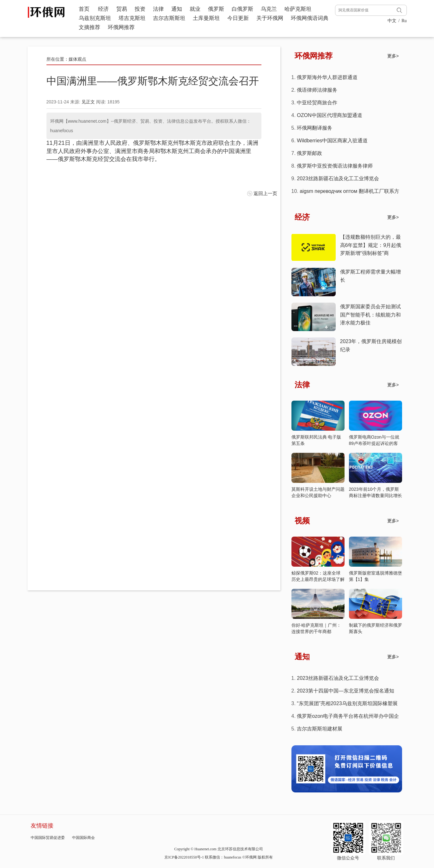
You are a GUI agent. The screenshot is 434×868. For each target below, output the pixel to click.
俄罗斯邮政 (309, 153)
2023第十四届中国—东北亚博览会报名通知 (345, 691)
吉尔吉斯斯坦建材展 (320, 729)
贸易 (122, 9)
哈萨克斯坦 (298, 9)
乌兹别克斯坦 (95, 18)
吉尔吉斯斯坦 (169, 18)
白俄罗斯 (242, 9)
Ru (404, 21)
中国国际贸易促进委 (48, 838)
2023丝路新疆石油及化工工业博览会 (338, 179)
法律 (158, 9)
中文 (392, 21)
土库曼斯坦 (206, 18)
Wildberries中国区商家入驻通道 (332, 141)
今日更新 (238, 18)
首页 (84, 9)
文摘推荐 (89, 27)
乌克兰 (269, 9)
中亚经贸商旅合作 (317, 103)
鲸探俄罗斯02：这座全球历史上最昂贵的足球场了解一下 (318, 579)
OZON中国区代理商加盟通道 (329, 115)
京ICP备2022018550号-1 (184, 857)
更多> (393, 56)
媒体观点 (77, 59)
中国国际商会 (83, 838)
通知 (177, 9)
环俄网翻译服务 (315, 128)
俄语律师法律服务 (317, 90)
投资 (140, 9)
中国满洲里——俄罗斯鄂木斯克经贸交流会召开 (153, 81)
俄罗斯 (216, 9)
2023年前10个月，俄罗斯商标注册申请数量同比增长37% (376, 496)
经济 (103, 9)
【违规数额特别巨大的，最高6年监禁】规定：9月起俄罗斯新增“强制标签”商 (371, 245)
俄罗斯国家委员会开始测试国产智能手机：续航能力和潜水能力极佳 (370, 315)
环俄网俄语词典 (310, 18)
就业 (195, 9)
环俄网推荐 (121, 27)
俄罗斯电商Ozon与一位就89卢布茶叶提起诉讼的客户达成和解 (374, 443)
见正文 (88, 102)
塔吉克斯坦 (132, 18)
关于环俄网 (270, 18)
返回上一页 (265, 193)
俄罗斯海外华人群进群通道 (327, 77)
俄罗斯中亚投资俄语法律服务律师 (335, 166)
